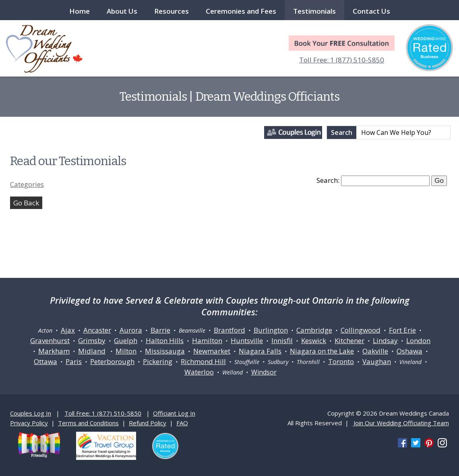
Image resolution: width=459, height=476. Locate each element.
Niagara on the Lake (322, 351)
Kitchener (349, 340)
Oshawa (409, 351)
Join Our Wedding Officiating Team (400, 423)
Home (80, 11)
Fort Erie (402, 330)
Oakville (375, 351)
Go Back (26, 203)
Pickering (158, 361)
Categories (27, 184)
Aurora (131, 330)
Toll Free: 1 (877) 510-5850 (342, 60)
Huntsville (247, 340)
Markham (54, 351)
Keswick (314, 340)
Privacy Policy (29, 423)
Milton (126, 351)
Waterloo (199, 372)
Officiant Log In (174, 413)
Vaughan (377, 361)
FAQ (182, 423)
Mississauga (165, 351)
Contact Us (371, 11)
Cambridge (314, 330)
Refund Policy (148, 423)
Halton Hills (165, 340)
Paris (74, 361)
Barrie (160, 330)
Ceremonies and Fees (241, 11)
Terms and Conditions (88, 423)
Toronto (341, 361)
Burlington (271, 330)
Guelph (126, 340)
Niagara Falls (260, 351)
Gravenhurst (50, 340)
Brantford (229, 330)
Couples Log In (31, 413)
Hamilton (207, 340)
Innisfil (282, 340)
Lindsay (385, 340)
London (418, 340)
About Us (122, 11)
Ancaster (97, 330)
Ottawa (45, 361)
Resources (172, 11)
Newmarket (212, 351)
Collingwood (361, 330)
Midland (92, 351)
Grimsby (92, 340)
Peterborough (112, 361)
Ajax (68, 330)
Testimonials (314, 11)
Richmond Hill (203, 361)
